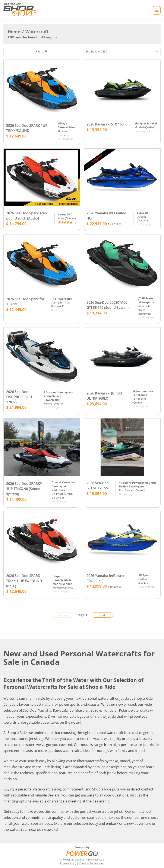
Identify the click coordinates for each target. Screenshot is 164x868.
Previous (62, 615)
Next (102, 615)
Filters (41, 52)
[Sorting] (122, 52)
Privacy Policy (68, 863)
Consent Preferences (92, 863)
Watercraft (37, 32)
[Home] (21, 10)
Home (14, 32)
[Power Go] (82, 853)
